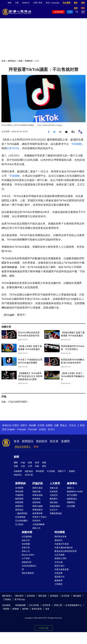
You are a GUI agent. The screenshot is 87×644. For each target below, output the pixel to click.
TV (70, 12)
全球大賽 (29, 475)
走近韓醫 (71, 506)
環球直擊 (19, 491)
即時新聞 (40, 471)
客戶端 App (20, 599)
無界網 (25, 609)
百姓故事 (58, 573)
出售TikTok (13, 148)
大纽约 (15, 425)
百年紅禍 (58, 562)
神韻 (10, 3)
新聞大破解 (37, 506)
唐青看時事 (37, 513)
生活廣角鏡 (27, 537)
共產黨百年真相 (62, 544)
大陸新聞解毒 (39, 524)
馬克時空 (36, 521)
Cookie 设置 (43, 628)
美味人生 (26, 551)
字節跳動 (77, 144)
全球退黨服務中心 (74, 605)
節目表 (54, 441)
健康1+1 (71, 488)
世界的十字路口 (40, 517)
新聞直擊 (19, 502)
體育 (44, 466)
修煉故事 (58, 580)
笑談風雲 (54, 491)
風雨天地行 (59, 566)
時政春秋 (36, 499)
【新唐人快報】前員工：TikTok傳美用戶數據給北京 (73, 376)
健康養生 (72, 483)
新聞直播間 (59, 12)
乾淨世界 (46, 605)
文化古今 (54, 510)
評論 (23, 463)
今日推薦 (51, 471)
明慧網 (6, 609)
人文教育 (55, 483)
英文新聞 (67, 3)
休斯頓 (49, 425)
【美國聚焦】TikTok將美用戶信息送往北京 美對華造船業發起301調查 (30, 376)
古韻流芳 (54, 495)
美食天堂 (26, 548)
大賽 (17, 3)
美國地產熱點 (56, 513)
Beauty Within (28, 555)
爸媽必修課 (55, 506)
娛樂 (44, 463)
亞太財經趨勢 (21, 521)
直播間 (65, 441)
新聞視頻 (20, 483)
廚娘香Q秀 (27, 562)
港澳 (30, 463)
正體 (35, 3)
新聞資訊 (12, 61)
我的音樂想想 (28, 573)
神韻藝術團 (20, 605)
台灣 (30, 466)
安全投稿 (65, 596)
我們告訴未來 (61, 537)
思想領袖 (36, 502)
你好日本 (26, 540)
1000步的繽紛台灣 (29, 568)
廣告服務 (77, 596)
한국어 (51, 429)
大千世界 (26, 558)
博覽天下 (62, 471)
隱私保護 (42, 596)
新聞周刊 (19, 506)
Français (21, 429)
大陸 (23, 466)
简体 (40, 3)
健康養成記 (72, 499)
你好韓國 (26, 544)
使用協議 (54, 596)
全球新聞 (19, 488)
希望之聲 (58, 605)
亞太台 (73, 425)
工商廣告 (58, 584)
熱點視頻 (29, 471)
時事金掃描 (37, 495)
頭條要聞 (18, 471)
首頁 (3, 61)
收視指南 (31, 596)
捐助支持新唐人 (23, 447)
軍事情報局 (37, 510)
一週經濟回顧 (21, 513)
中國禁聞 (19, 495)
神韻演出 (18, 475)
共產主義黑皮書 (62, 569)
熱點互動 (36, 491)
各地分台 (26, 3)
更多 (47, 609)
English (11, 429)
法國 (56, 425)
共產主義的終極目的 (64, 548)
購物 (36, 447)
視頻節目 (42, 441)
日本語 (42, 429)
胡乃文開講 (72, 495)
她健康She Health (75, 491)
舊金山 (64, 425)
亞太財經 (19, 524)
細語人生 (36, 528)
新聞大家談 (37, 488)
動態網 (16, 609)
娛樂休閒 (27, 532)
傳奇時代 (58, 540)
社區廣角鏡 (20, 517)
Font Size (73, 131)
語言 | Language (53, 3)
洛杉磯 (32, 425)
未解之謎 (54, 488)
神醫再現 (71, 502)
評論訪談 (38, 483)
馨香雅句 (54, 499)
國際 (16, 463)
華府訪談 (19, 510)
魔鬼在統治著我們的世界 (66, 551)
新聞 (16, 457)
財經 (37, 463)
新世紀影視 (37, 609)
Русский (32, 429)
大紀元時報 (34, 605)
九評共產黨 (59, 555)
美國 (20, 61)
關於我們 (19, 596)
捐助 (83, 3)
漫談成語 (54, 502)
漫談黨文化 (59, 577)
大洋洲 (41, 425)
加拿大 (24, 425)
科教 (37, 466)
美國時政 (29, 61)
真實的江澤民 (61, 558)
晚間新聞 (19, 499)
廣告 (76, 3)
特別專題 (60, 532)
